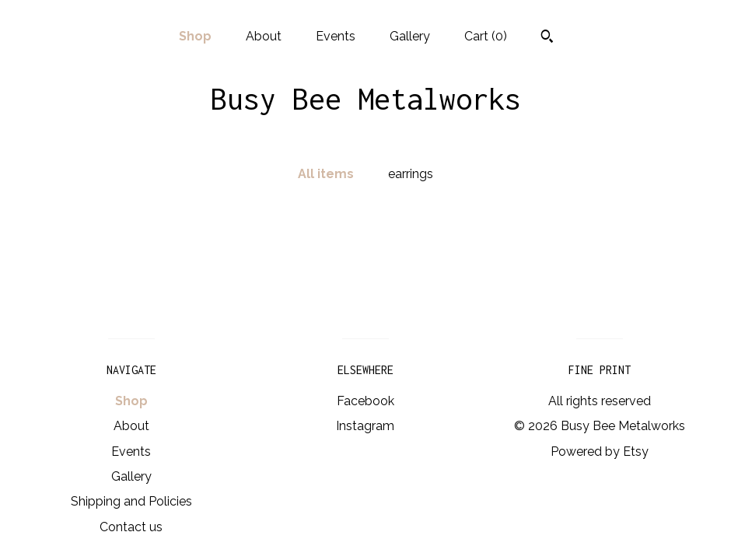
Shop (195, 36)
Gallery (410, 36)
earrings (411, 174)
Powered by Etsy (600, 451)
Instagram (365, 426)
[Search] (547, 38)
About (264, 36)
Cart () (486, 36)
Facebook (365, 401)
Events (336, 36)
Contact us (131, 527)
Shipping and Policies (131, 501)
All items (326, 174)
